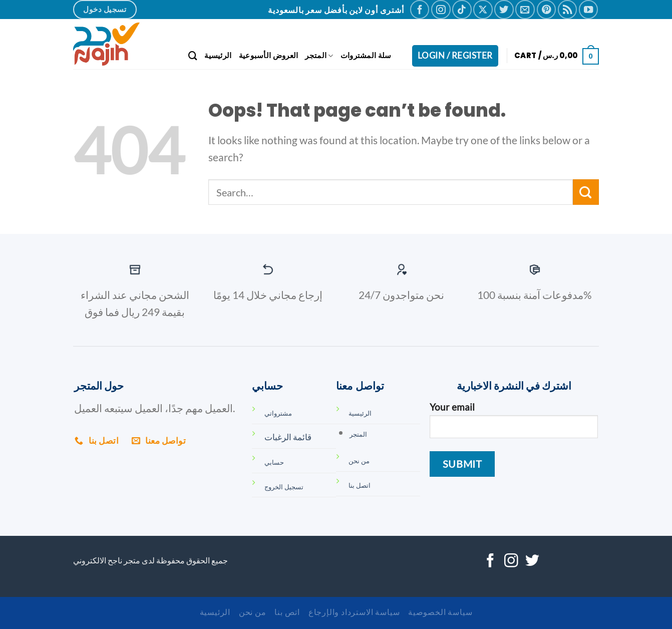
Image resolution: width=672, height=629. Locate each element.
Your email (514, 424)
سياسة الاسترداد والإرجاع (354, 612)
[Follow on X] (483, 10)
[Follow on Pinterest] (546, 10)
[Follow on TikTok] (462, 10)
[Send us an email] (525, 10)
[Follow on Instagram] (441, 10)
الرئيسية (218, 55)
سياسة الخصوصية (440, 612)
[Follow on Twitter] (504, 10)
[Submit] (586, 192)
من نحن (253, 612)
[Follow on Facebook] (420, 10)
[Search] (193, 56)
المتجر (319, 55)
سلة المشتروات (366, 55)
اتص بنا (287, 612)
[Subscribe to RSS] (567, 10)
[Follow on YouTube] (588, 10)
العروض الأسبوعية (269, 55)
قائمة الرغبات (288, 437)
